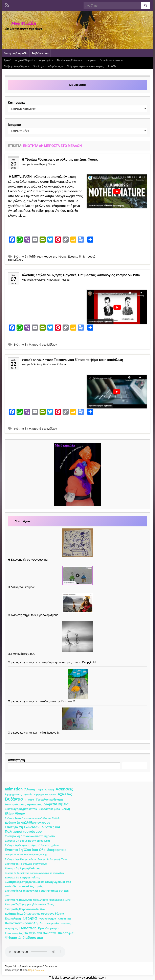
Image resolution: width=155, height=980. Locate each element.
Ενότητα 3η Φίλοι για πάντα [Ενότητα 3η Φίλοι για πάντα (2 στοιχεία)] (20, 859)
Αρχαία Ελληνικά (25, 60)
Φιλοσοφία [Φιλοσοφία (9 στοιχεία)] (65, 933)
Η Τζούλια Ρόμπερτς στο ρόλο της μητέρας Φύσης (60, 159)
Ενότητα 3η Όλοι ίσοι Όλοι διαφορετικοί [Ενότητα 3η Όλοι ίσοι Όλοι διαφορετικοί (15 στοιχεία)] (36, 850)
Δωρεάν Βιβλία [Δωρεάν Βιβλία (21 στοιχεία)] (56, 804)
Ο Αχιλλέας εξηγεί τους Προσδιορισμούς (33, 615)
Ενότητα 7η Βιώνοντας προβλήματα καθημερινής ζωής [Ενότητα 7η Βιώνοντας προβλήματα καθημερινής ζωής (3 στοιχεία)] (38, 900)
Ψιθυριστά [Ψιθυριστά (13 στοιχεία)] (13, 937)
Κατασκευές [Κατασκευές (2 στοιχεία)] (65, 919)
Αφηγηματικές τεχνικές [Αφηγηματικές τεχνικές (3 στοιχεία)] (19, 794)
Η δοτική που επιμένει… (23, 587)
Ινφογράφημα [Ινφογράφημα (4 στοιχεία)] (47, 918)
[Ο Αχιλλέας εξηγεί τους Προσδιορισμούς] (77, 603)
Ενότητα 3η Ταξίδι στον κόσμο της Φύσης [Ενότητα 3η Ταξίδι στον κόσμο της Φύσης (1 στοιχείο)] (26, 854)
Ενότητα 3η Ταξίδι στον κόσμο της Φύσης (40, 256)
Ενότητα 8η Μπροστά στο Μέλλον (35, 344)
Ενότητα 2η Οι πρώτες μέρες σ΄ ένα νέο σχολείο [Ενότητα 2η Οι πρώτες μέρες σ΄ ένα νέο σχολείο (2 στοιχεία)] (32, 845)
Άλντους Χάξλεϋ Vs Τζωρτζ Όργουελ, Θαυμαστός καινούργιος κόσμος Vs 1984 (81, 275)
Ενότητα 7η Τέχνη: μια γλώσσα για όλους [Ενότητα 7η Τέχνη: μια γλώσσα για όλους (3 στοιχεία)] (29, 904)
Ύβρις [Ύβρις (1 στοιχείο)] (40, 790)
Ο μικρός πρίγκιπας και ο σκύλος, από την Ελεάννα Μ (41, 701)
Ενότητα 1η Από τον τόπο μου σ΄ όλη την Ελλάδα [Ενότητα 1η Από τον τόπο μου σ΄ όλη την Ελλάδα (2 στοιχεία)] (33, 818)
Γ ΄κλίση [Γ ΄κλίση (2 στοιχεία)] (29, 800)
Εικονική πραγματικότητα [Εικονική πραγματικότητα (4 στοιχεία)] (21, 809)
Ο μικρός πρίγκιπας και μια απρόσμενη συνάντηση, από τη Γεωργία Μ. (52, 662)
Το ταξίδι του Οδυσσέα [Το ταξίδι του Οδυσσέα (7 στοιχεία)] (40, 933)
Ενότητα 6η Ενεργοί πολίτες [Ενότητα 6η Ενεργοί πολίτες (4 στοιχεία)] (23, 877)
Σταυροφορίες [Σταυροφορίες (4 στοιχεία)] (14, 933)
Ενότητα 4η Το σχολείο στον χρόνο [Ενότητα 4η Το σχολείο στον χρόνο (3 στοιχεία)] (26, 864)
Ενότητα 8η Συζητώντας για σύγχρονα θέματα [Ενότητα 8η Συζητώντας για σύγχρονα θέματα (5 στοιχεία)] (35, 914)
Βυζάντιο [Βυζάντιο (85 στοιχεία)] (14, 799)
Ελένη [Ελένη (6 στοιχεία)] (66, 809)
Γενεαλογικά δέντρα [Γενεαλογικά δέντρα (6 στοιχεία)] (49, 799)
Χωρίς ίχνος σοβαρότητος (48, 66)
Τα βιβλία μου (40, 53)
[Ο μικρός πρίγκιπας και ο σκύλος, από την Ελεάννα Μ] (78, 684)
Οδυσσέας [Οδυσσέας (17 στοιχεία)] (28, 928)
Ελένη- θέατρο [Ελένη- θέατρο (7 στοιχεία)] (15, 813)
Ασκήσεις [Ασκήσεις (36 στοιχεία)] (64, 789)
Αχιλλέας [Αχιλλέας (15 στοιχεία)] (65, 794)
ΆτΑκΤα (112, 66)
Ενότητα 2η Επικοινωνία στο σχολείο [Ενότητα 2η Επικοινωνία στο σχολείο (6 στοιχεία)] (30, 836)
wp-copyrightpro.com (93, 978)
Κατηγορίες (17, 102)
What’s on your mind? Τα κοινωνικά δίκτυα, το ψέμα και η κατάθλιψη (72, 360)
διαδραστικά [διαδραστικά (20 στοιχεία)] (33, 937)
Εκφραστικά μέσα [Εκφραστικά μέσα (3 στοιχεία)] (49, 809)
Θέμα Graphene (37, 970)
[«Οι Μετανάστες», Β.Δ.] (77, 636)
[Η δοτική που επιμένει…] (77, 575)
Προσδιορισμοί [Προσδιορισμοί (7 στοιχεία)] (49, 928)
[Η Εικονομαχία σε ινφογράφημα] (77, 543)
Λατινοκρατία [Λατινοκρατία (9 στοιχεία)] (49, 923)
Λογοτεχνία (46, 60)
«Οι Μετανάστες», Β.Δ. (21, 654)
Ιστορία (91, 60)
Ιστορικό (14, 125)
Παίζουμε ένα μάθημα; (17, 66)
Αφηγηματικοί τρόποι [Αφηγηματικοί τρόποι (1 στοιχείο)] (45, 794)
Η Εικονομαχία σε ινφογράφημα (28, 559)
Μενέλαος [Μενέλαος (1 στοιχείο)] (65, 923)
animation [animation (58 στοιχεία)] (14, 789)
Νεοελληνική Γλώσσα (70, 60)
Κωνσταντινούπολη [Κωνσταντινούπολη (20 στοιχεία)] (21, 923)
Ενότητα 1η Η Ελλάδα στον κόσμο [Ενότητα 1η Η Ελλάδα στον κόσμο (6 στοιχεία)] (28, 822)
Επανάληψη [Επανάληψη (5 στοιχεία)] (13, 918)
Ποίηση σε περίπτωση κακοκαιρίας (85, 66)
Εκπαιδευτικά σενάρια (111, 60)
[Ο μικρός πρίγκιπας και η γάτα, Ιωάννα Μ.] (77, 719)
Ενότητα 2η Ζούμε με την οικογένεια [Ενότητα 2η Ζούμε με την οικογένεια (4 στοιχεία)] (27, 841)
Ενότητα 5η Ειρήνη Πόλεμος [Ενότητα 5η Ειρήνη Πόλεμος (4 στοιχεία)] (23, 868)
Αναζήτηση (16, 760)
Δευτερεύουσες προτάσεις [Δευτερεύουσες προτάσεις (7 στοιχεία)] (23, 804)
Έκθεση (38, 364)
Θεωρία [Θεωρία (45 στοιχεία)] (30, 918)
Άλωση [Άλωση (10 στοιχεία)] (30, 789)
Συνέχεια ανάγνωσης (27, 227)
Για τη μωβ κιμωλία (16, 53)
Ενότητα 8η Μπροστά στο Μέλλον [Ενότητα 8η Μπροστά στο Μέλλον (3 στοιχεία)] (25, 909)
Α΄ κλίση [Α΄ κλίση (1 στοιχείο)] (49, 790)
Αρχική (7, 60)
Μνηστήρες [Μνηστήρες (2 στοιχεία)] (11, 928)
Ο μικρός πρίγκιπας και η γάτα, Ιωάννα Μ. (34, 732)
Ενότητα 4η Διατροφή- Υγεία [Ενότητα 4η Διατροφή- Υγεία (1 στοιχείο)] (52, 859)
